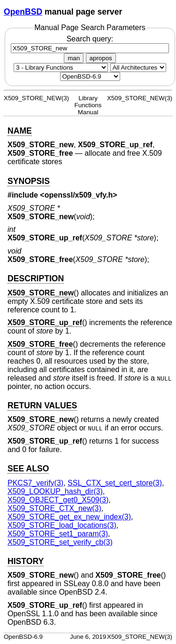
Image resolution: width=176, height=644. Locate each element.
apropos (101, 58)
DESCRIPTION (36, 278)
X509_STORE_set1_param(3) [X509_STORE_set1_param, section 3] (58, 534)
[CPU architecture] (138, 68)
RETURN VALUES (42, 405)
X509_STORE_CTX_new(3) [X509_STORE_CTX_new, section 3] (54, 508)
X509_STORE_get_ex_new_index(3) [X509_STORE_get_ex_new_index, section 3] (69, 517)
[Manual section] (61, 68)
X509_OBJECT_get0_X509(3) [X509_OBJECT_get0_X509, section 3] (58, 500)
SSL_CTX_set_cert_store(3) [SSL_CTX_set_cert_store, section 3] (115, 483)
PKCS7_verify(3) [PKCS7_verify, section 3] (35, 483)
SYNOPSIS (29, 181)
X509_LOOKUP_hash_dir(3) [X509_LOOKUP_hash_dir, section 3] (55, 491)
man (74, 58)
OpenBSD (23, 12)
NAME (20, 131)
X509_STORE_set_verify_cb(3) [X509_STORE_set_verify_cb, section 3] (60, 542)
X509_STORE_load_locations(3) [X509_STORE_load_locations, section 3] (62, 525)
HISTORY (26, 561)
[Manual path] (90, 76)
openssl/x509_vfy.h (79, 195)
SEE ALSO (28, 469)
